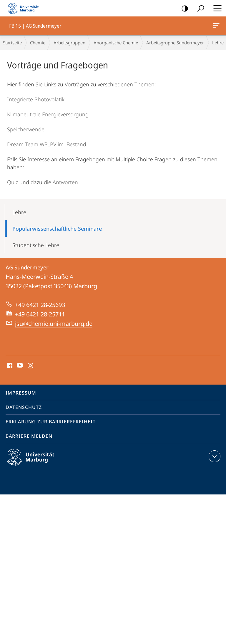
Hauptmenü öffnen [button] (216, 8)
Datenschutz (24, 407)
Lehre (19, 212)
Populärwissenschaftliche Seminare (57, 229)
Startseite (12, 43)
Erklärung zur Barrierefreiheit (51, 422)
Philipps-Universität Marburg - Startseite (25, 8)
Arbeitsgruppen (69, 43)
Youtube (19, 366)
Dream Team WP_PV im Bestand (47, 144)
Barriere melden (29, 436)
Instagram (31, 366)
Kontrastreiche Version (183, 9)
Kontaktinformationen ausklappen (214, 456)
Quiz (13, 182)
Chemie (38, 43)
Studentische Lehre (36, 245)
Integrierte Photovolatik (36, 99)
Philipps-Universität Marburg (36, 462)
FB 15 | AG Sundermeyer (216, 27)
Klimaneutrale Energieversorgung (48, 114)
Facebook (9, 366)
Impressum (21, 393)
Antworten (65, 182)
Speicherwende (26, 129)
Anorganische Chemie (116, 43)
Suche (199, 9)
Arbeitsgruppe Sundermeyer (175, 43)
